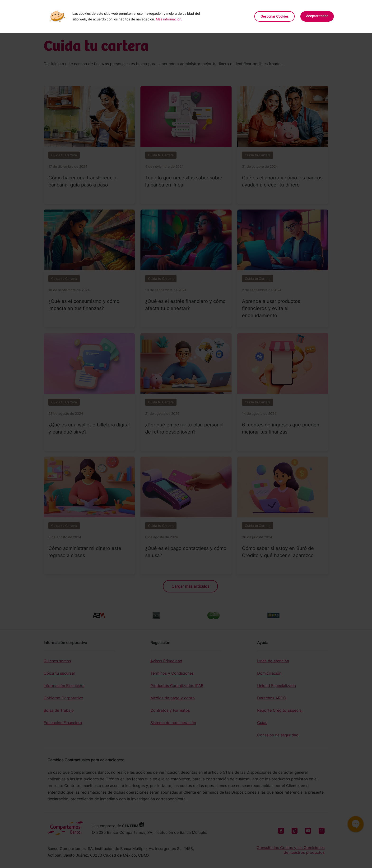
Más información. (169, 19)
